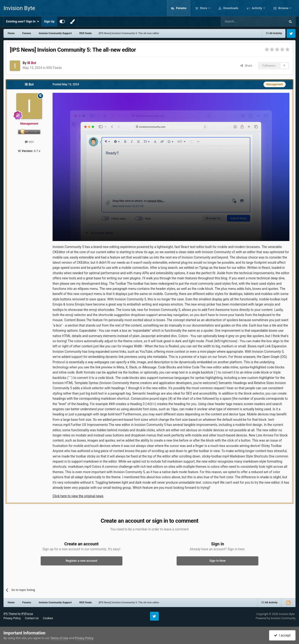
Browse (283, 8)
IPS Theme (10, 614)
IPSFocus (27, 614)
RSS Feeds (54, 68)
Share (246, 66)
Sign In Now (218, 561)
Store (203, 8)
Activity (257, 8)
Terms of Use (59, 638)
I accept (282, 635)
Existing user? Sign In (23, 22)
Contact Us (32, 618)
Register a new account (82, 561)
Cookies (48, 618)
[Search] (242, 22)
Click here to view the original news (78, 496)
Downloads (231, 8)
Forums (181, 8)
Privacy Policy (12, 618)
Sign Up (49, 21)
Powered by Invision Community (276, 618)
